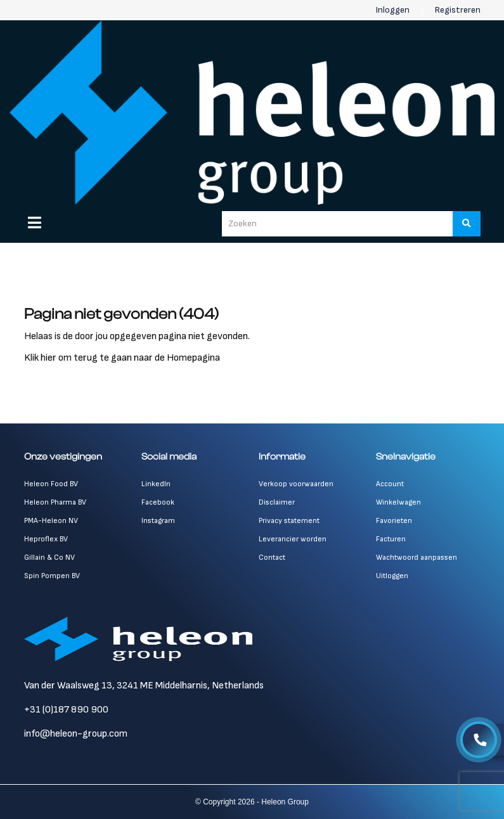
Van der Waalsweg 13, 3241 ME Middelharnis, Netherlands (144, 686)
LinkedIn (156, 484)
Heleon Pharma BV (55, 502)
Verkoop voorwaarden (296, 484)
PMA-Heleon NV (51, 521)
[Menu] (35, 222)
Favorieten (394, 521)
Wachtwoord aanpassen (417, 558)
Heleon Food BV (51, 484)
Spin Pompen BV (52, 576)
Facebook (158, 502)
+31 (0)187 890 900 (66, 710)
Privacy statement (289, 521)
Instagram (158, 521)
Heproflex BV (46, 539)
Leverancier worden (293, 539)
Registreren (458, 10)
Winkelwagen (398, 502)
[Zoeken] (467, 224)
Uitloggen (392, 576)
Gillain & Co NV (49, 558)
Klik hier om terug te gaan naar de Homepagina (122, 358)
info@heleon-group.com (76, 734)
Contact (272, 558)
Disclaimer (277, 502)
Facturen (391, 539)
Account (390, 484)
